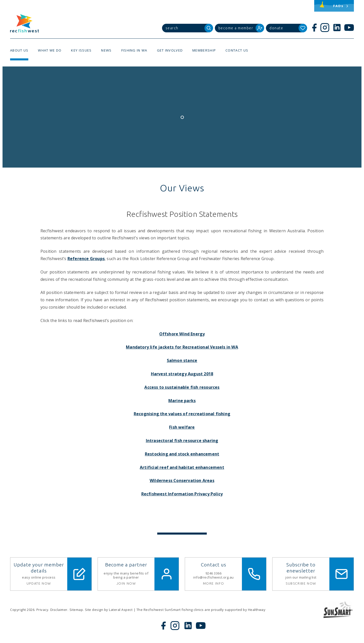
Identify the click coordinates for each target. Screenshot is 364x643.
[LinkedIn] (337, 28)
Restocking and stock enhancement (182, 454)
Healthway (257, 610)
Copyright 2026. (23, 610)
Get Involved (170, 50)
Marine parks (182, 401)
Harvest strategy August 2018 (182, 374)
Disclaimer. (59, 610)
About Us (19, 50)
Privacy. (43, 610)
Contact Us (237, 50)
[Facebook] (314, 28)
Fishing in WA (134, 50)
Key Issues (81, 50)
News (106, 50)
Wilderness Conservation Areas (182, 480)
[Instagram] (325, 28)
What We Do (50, 50)
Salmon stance (182, 360)
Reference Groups (86, 259)
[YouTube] (349, 28)
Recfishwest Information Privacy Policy (182, 494)
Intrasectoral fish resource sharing (182, 441)
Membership (204, 50)
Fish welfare (182, 427)
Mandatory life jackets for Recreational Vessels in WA (182, 347)
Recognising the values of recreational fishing (182, 414)
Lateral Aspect (121, 610)
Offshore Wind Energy (182, 334)
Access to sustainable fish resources (182, 387)
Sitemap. (77, 610)
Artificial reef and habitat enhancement (182, 467)
